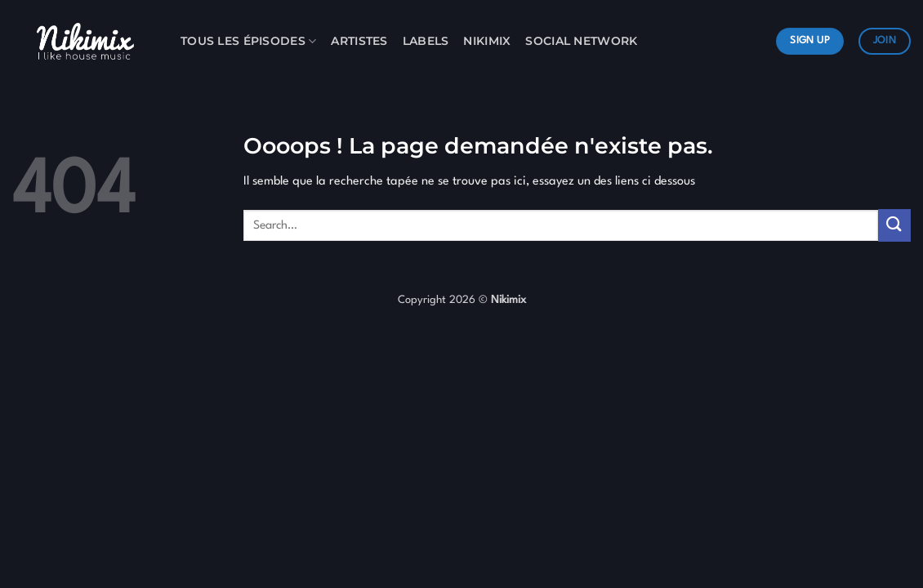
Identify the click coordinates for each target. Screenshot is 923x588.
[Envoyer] (894, 225)
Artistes (359, 41)
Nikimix (487, 41)
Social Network (581, 41)
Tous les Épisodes (248, 41)
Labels (426, 41)
